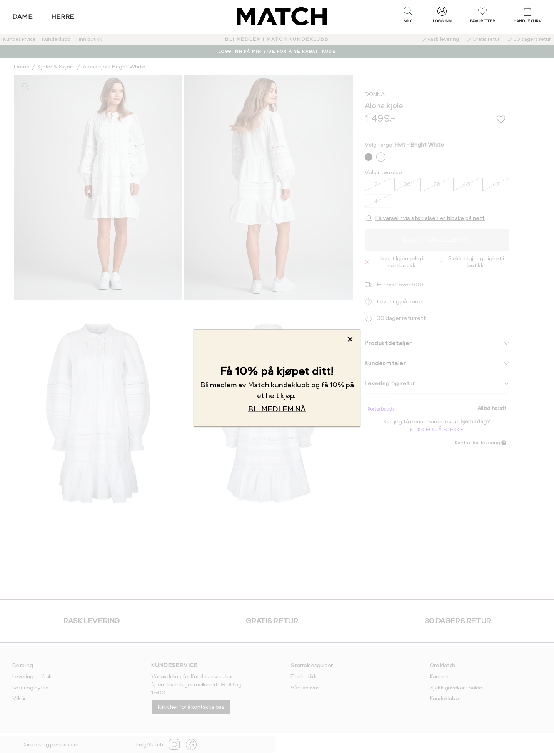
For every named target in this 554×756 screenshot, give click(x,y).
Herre (63, 17)
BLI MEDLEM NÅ (277, 409)
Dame (23, 17)
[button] (408, 17)
